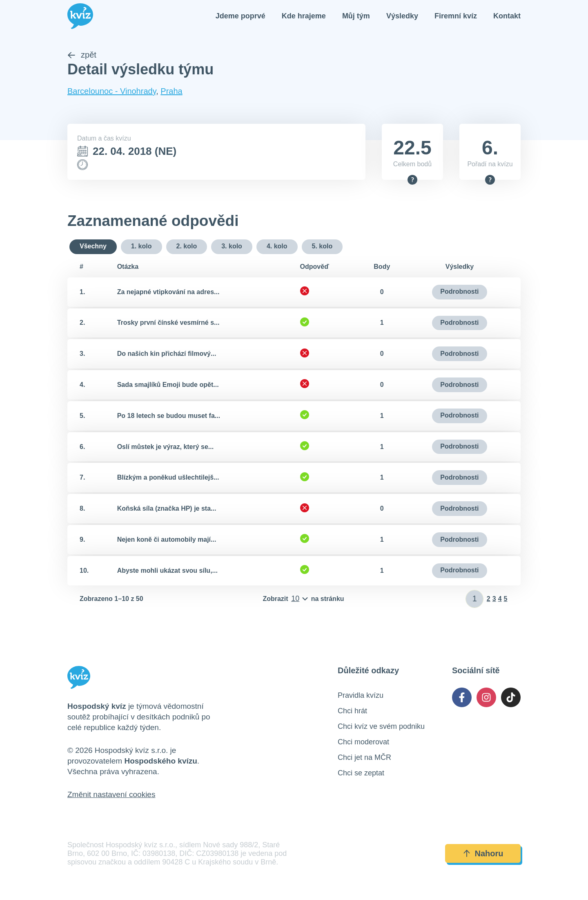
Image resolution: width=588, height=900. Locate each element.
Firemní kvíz (456, 16)
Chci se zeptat (361, 774)
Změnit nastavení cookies (111, 795)
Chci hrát (352, 712)
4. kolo (277, 247)
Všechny (93, 247)
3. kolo (232, 247)
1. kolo (141, 247)
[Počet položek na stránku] (303, 600)
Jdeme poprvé (241, 16)
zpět (82, 56)
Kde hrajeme (304, 16)
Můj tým (356, 16)
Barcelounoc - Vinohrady (112, 92)
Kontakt (507, 16)
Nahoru (483, 854)
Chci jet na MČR (364, 758)
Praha (171, 92)
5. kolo (322, 247)
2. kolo (187, 247)
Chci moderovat (363, 743)
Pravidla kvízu (361, 696)
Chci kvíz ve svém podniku (381, 727)
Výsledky (402, 16)
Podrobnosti (459, 292)
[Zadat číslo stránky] (475, 600)
